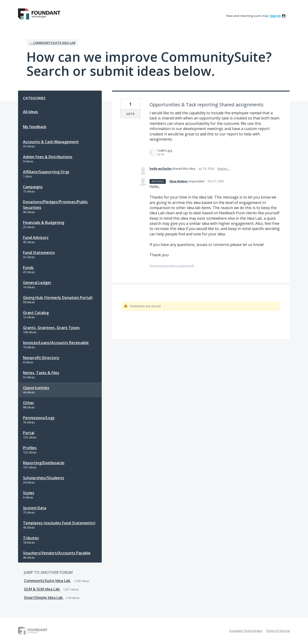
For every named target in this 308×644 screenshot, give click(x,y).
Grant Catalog (36, 313)
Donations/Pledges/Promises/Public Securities (55, 205)
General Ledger (37, 283)
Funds (28, 268)
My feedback (35, 127)
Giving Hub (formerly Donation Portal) (58, 298)
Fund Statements (39, 253)
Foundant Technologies (246, 631)
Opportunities (36, 388)
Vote (130, 114)
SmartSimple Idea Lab (44, 598)
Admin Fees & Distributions (48, 157)
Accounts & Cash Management (51, 142)
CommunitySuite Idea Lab (48, 581)
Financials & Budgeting (44, 222)
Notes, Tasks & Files (41, 373)
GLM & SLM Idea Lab (42, 589)
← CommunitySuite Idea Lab (52, 43)
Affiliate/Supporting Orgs (46, 172)
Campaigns (33, 187)
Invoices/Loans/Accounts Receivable (56, 343)
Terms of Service (278, 631)
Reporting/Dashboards (44, 463)
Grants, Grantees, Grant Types (51, 328)
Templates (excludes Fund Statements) (59, 523)
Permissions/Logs (39, 418)
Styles (29, 493)
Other (29, 403)
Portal (29, 433)
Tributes (31, 538)
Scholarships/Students (44, 478)
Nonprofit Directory (41, 358)
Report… (224, 169)
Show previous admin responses (172, 266)
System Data (35, 508)
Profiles (30, 448)
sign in (275, 16)
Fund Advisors (36, 238)
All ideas (30, 112)
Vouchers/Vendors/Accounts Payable (57, 553)
